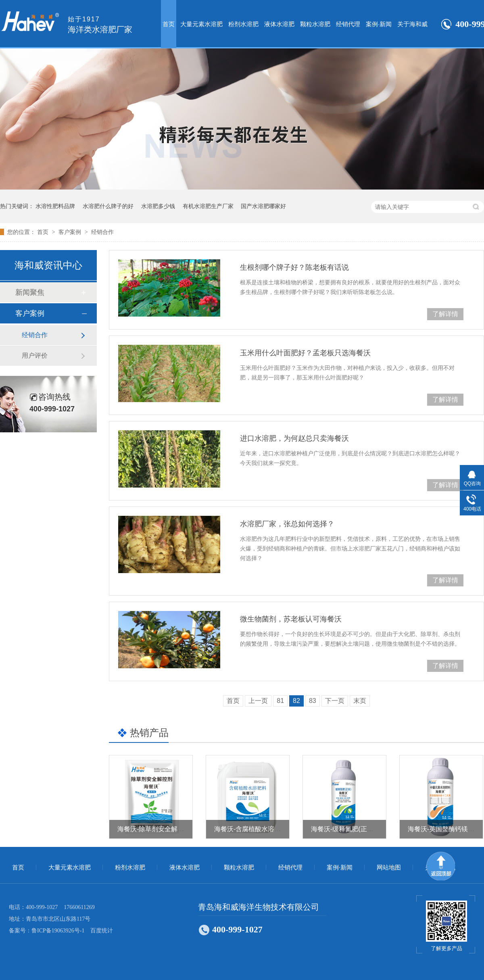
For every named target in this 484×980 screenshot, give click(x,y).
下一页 (335, 701)
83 (313, 701)
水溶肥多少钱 (158, 206)
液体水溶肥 (279, 24)
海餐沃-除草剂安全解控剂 (154, 829)
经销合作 (102, 232)
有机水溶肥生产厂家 (208, 206)
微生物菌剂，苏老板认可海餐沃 (291, 619)
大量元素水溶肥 (201, 24)
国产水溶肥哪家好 (263, 206)
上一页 (258, 701)
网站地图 (389, 867)
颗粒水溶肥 (315, 24)
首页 (169, 24)
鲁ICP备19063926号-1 (58, 931)
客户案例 (71, 232)
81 (280, 701)
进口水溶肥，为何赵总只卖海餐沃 (294, 438)
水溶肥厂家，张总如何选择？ (287, 524)
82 (296, 701)
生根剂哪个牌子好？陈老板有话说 (294, 267)
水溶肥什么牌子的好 (108, 206)
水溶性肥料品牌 (55, 206)
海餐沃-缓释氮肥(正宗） (345, 829)
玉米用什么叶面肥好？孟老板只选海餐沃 (305, 353)
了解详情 (445, 314)
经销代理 (348, 24)
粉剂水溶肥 (243, 24)
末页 (360, 701)
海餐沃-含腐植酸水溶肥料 (251, 829)
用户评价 (35, 356)
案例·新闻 (379, 24)
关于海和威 (412, 24)
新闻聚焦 (30, 292)
